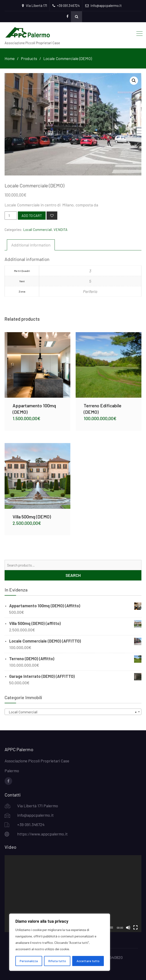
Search (73, 575)
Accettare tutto (88, 961)
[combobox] (73, 712)
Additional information (31, 245)
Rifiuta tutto (57, 961)
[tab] (31, 245)
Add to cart (32, 216)
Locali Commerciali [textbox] (72, 712)
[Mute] (128, 928)
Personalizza (29, 961)
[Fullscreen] (135, 928)
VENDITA (61, 230)
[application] (73, 894)
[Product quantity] (11, 216)
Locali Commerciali (38, 230)
